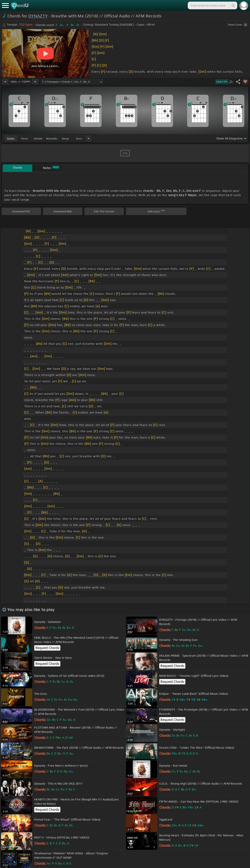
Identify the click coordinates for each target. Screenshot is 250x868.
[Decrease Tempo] (5, 82)
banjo (65, 138)
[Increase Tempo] (35, 82)
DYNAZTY (38, 16)
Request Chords (47, 648)
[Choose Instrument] (88, 138)
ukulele (38, 138)
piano (25, 138)
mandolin (52, 138)
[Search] (233, 5)
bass (79, 138)
